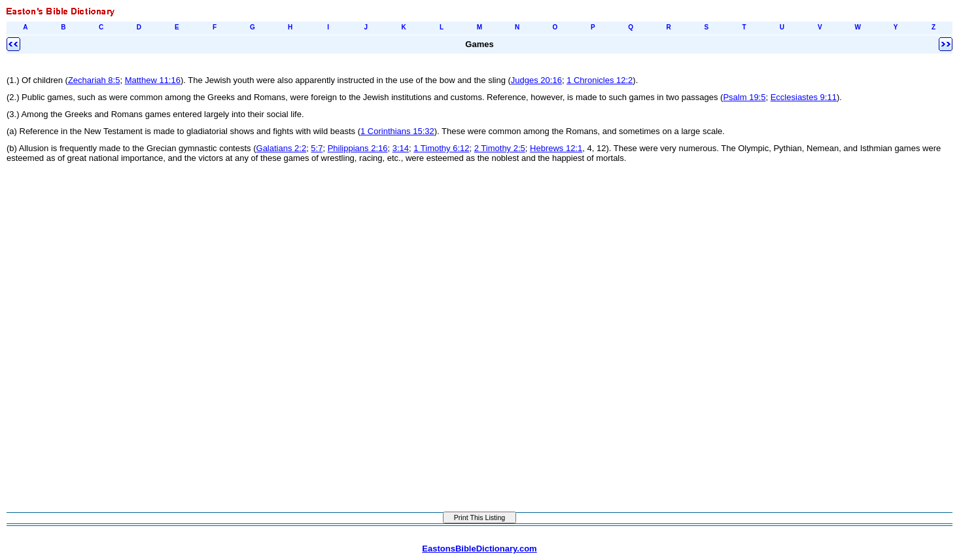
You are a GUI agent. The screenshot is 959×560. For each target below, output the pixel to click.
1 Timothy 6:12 (441, 148)
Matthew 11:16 (153, 80)
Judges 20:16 (536, 80)
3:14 (401, 148)
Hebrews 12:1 (556, 148)
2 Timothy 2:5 (500, 148)
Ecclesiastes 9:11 (804, 97)
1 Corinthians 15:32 (397, 131)
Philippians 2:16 (358, 148)
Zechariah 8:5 (94, 80)
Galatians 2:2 (282, 148)
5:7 (317, 148)
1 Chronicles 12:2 (600, 80)
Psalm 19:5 (744, 97)
